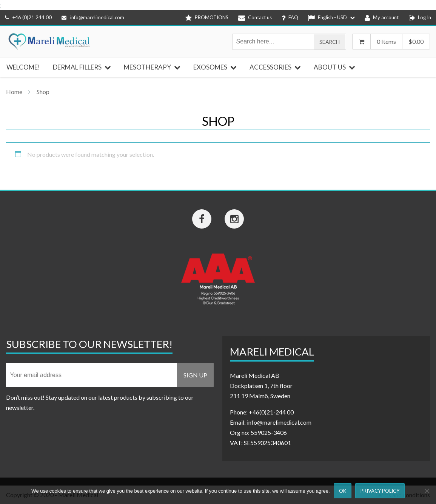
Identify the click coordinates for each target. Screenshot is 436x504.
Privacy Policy (380, 491)
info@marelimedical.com (93, 17)
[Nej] (427, 491)
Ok (343, 491)
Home (14, 92)
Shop (43, 92)
